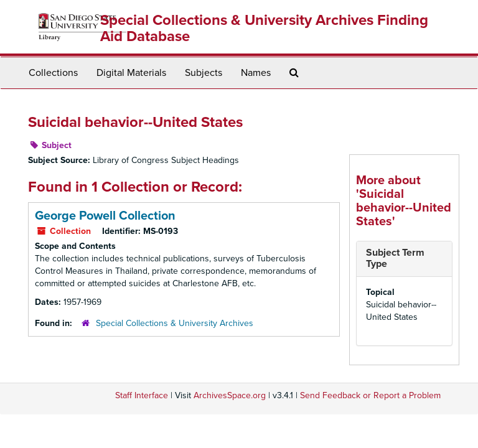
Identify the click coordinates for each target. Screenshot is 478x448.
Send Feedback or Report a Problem (370, 395)
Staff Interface (142, 395)
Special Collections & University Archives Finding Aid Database (264, 28)
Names (256, 73)
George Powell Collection (105, 216)
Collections (53, 73)
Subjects (204, 73)
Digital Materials (131, 73)
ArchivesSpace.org (230, 395)
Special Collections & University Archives (175, 323)
